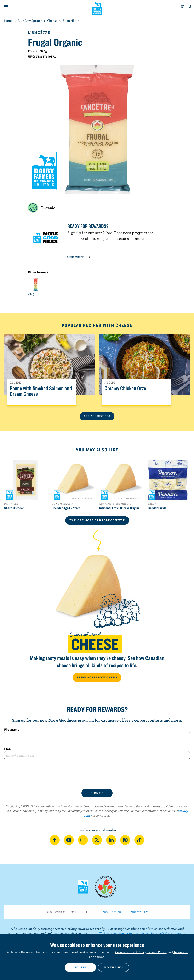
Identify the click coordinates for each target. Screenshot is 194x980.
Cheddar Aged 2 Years (66, 508)
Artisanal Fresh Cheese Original (120, 508)
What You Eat (139, 912)
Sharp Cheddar (14, 508)
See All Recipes (97, 416)
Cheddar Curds (156, 508)
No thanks (114, 967)
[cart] (182, 7)
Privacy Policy (157, 952)
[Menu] (6, 7)
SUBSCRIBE (79, 257)
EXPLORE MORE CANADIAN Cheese (97, 520)
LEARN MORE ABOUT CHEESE (97, 677)
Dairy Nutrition (111, 912)
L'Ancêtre (39, 32)
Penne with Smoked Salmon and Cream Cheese (41, 391)
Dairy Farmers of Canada (97, 8)
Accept (81, 967)
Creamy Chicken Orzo (125, 388)
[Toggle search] (190, 7)
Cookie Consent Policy (131, 952)
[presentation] (97, 774)
